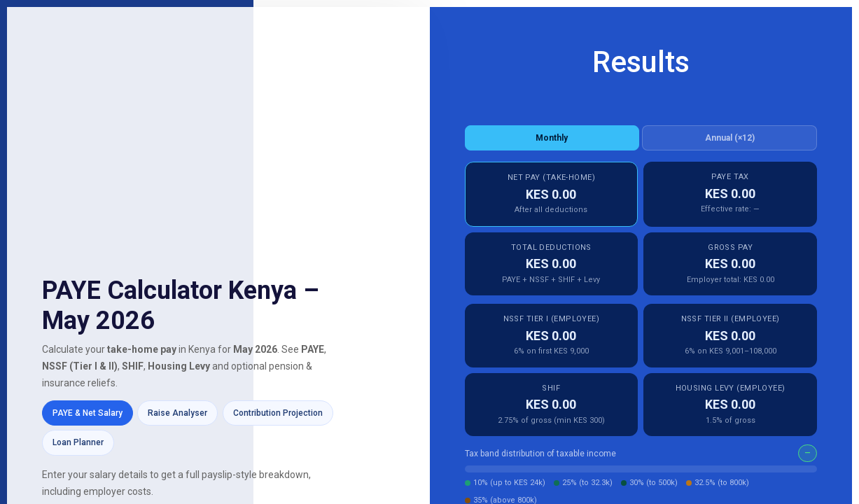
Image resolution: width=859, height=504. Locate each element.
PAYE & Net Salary (88, 413)
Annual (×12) (730, 138)
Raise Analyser (177, 413)
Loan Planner (78, 442)
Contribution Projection (278, 413)
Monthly (552, 138)
